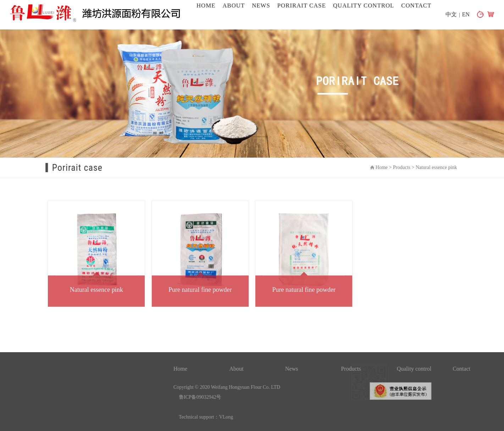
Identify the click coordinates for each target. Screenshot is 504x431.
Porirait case (302, 6)
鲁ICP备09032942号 (262, 397)
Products (406, 167)
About (234, 6)
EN (466, 14)
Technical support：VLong (268, 417)
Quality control (364, 6)
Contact (416, 6)
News (261, 6)
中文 (451, 14)
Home (206, 6)
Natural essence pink (441, 167)
